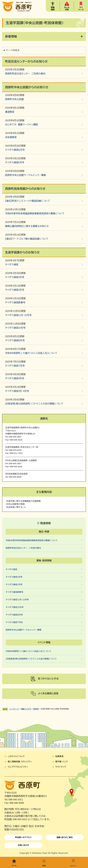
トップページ (14, 709)
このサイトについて (16, 756)
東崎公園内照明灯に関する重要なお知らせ (27, 226)
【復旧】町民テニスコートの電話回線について (28, 201)
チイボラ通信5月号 (15, 162)
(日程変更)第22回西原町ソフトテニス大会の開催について (34, 404)
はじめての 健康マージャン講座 (22, 125)
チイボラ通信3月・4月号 (17, 391)
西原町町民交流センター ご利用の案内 (25, 74)
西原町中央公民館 (14, 99)
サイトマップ (61, 767)
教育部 (36, 709)
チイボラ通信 (12, 265)
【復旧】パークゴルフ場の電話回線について (27, 239)
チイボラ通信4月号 (15, 378)
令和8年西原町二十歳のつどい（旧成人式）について (31, 353)
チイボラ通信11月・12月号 (18, 315)
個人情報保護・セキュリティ (20, 762)
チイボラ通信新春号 (15, 302)
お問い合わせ (23, 845)
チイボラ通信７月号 (15, 366)
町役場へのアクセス (23, 837)
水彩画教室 (11, 137)
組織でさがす (26, 709)
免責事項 (59, 756)
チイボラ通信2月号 (15, 290)
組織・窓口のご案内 (65, 837)
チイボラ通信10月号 (15, 328)
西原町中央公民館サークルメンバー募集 (26, 175)
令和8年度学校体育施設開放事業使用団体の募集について (35, 214)
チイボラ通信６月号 (15, 150)
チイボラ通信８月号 (15, 340)
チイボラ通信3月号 (15, 277)
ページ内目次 (13, 50)
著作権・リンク (62, 762)
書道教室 (10, 112)
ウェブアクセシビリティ (18, 767)
